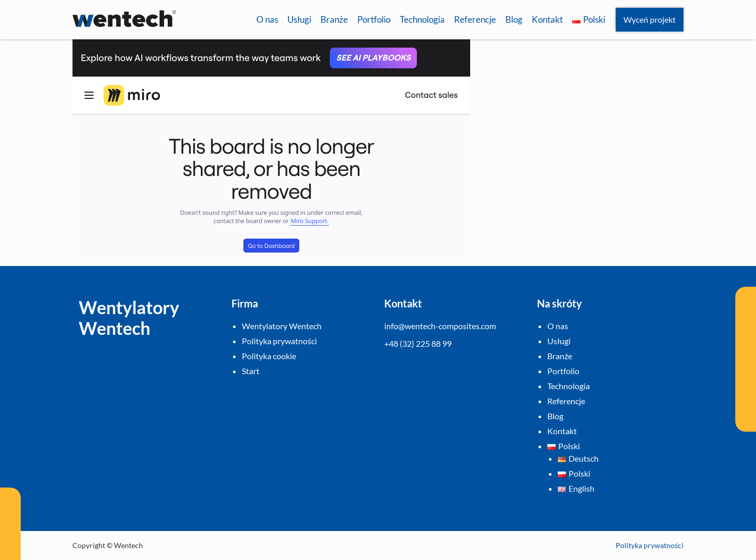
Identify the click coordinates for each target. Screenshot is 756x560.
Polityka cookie (269, 356)
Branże (334, 19)
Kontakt (547, 19)
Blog (514, 19)
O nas (267, 19)
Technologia (422, 19)
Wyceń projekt (650, 19)
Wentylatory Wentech (282, 326)
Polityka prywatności (279, 341)
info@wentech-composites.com (440, 326)
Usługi (299, 19)
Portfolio (374, 19)
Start (251, 371)
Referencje (475, 19)
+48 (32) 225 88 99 (418, 343)
